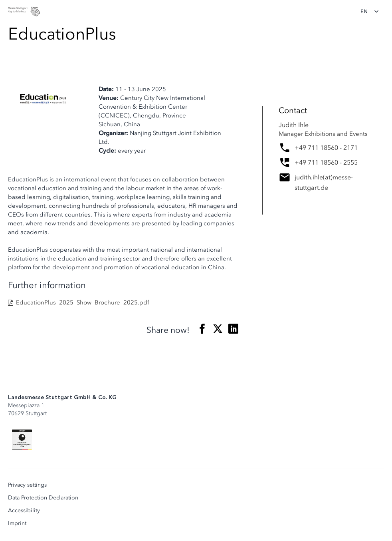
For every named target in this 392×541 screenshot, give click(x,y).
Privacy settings (27, 485)
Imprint (17, 523)
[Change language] (372, 12)
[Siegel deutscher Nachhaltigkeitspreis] (22, 440)
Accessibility (24, 511)
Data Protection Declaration (43, 498)
